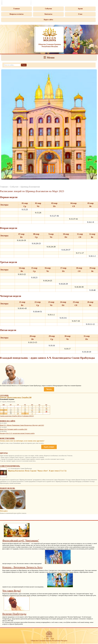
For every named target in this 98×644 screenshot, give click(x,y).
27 (4, 414)
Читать (49, 389)
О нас (80, 14)
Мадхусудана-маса (14, 397)
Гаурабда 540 (27, 397)
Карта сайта (48, 20)
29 (18, 414)
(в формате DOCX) (28, 416)
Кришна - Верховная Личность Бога (22, 567)
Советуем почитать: (10, 466)
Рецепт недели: (8, 488)
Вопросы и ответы (17, 14)
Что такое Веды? (12, 591)
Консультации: (7, 438)
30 (25, 414)
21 (11, 412)
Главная (17, 9)
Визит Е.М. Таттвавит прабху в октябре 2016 (14, 429)
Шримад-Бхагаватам (30, 187)
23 (25, 412)
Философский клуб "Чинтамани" (21, 540)
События (48, 9)
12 (46, 408)
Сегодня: (4, 396)
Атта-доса (4, 511)
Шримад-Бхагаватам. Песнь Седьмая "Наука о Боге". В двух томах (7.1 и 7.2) (37, 471)
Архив (80, 9)
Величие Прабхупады (14, 614)
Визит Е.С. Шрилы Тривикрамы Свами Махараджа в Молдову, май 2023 (22, 425)
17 (32, 410)
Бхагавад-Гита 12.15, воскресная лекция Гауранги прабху (17, 433)
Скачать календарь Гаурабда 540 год (11, 416)
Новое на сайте (8, 421)
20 (4, 412)
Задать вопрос (49, 447)
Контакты (48, 14)
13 (4, 410)
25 (39, 412)
